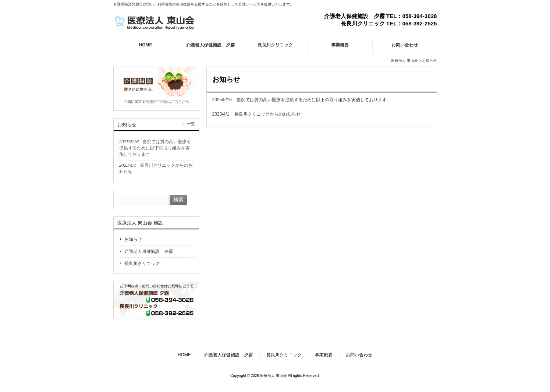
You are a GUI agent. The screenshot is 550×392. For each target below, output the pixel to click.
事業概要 (324, 355)
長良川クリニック (142, 264)
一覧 (191, 124)
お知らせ (133, 239)
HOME (184, 355)
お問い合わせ (359, 355)
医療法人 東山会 (404, 61)
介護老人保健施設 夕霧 (149, 251)
